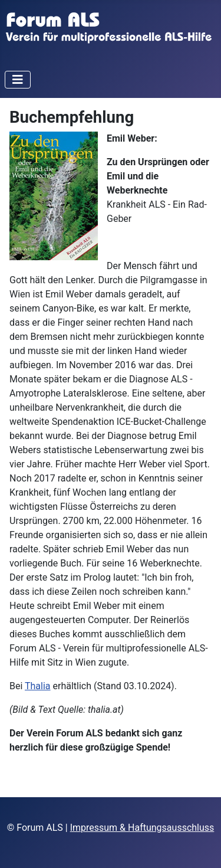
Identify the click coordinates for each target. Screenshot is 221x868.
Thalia (38, 686)
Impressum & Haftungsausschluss (142, 828)
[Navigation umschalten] (18, 80)
